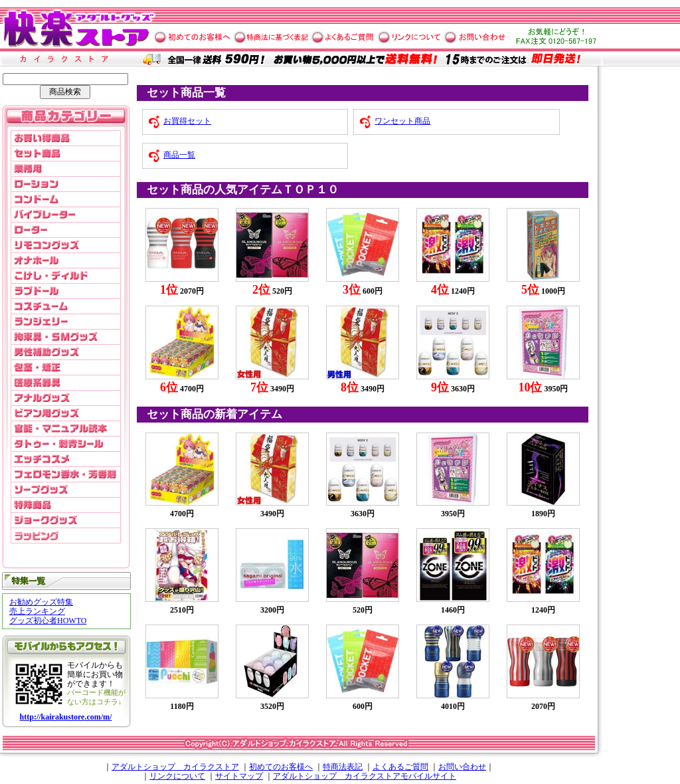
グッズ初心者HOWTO (48, 621)
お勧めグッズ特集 (41, 602)
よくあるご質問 (400, 767)
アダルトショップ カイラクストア (175, 767)
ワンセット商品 (402, 121)
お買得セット (187, 121)
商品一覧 (179, 155)
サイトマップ (239, 776)
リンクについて (177, 776)
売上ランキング (37, 611)
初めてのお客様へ (281, 767)
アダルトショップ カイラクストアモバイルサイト (365, 776)
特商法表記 (343, 767)
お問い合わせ (462, 767)
